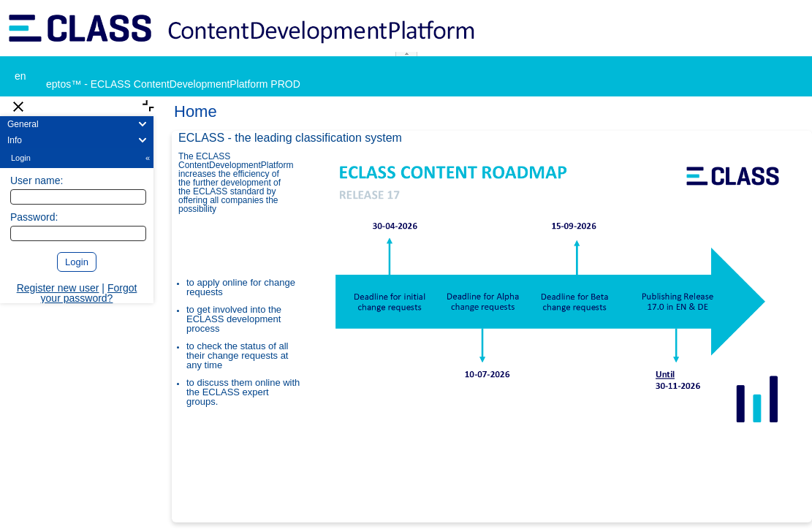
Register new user (58, 288)
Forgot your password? (89, 293)
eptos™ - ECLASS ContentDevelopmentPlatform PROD (173, 84)
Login (81, 158)
